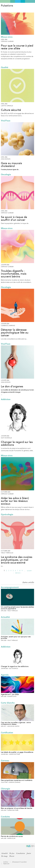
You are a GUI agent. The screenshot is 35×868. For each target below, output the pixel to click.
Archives (6, 862)
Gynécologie (7, 514)
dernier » (18, 573)
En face (12, 853)
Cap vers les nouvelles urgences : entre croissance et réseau (16, 723)
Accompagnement (10, 587)
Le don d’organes (12, 386)
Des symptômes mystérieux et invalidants (17, 780)
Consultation (21, 853)
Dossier (12, 856)
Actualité (5, 617)
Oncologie (6, 174)
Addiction (6, 399)
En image (4, 856)
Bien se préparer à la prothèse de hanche (17, 808)
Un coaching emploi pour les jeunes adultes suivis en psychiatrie (17, 608)
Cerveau (5, 761)
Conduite (5, 817)
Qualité (5, 67)
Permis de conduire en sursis (12, 836)
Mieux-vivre (7, 37)
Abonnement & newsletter (19, 862)
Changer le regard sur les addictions (17, 444)
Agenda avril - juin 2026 (10, 694)
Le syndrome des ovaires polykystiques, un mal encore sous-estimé (17, 560)
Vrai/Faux (6, 121)
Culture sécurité (11, 110)
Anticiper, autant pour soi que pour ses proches (16, 637)
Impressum (6, 864)
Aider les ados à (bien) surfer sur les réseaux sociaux (15, 501)
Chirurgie (6, 789)
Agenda (5, 675)
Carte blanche (8, 703)
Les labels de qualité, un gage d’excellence (17, 752)
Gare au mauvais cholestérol (11, 165)
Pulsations (7, 6)
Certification (7, 733)
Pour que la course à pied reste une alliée (17, 47)
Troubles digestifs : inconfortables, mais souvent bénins (14, 274)
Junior (29, 853)
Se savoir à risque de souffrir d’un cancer (14, 219)
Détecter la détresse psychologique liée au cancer (15, 333)
